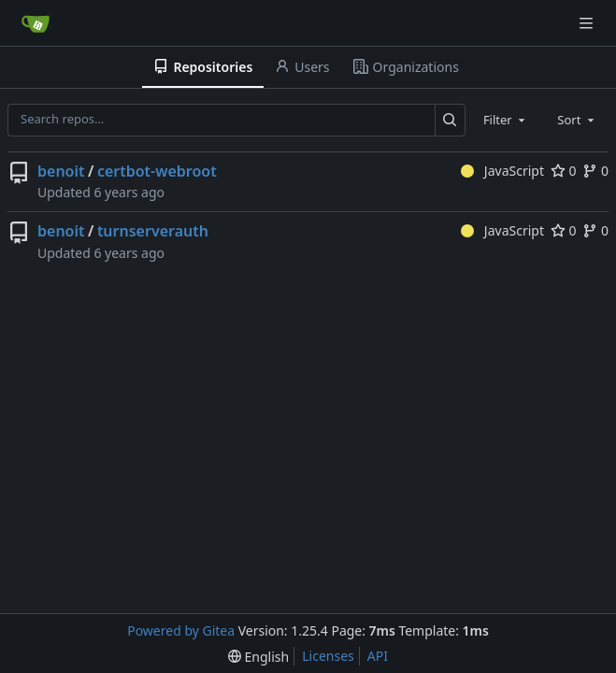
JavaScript (502, 171)
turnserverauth (153, 231)
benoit (61, 171)
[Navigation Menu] (588, 23)
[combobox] (506, 120)
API (378, 656)
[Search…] (450, 120)
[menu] (258, 657)
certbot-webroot (157, 171)
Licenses (328, 656)
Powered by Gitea (181, 630)
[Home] (36, 23)
